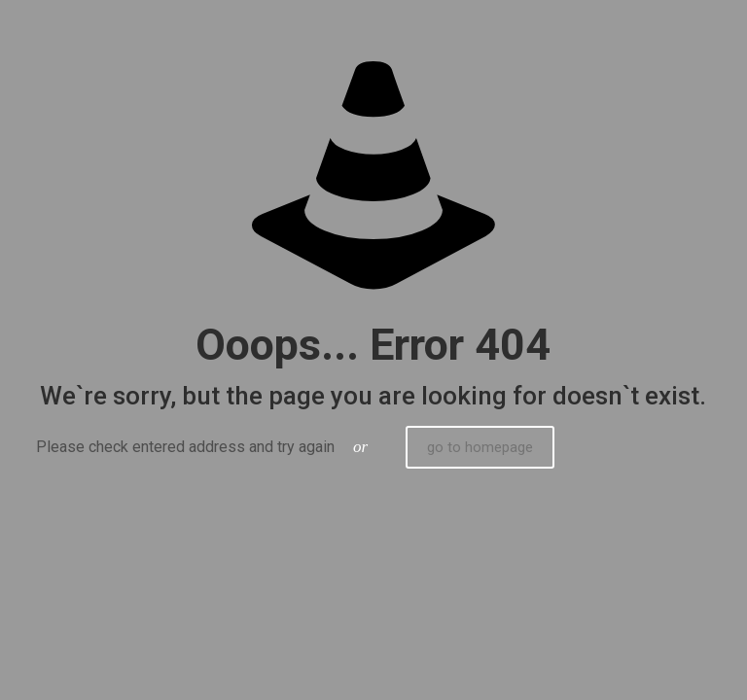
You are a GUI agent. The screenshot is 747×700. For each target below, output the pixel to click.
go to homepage (480, 447)
